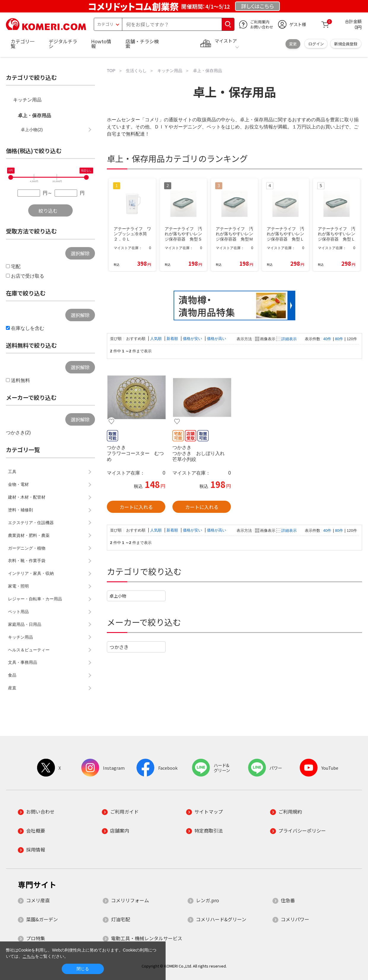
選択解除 (80, 253)
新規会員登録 (346, 44)
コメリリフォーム (130, 900)
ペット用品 (18, 612)
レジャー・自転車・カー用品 (35, 599)
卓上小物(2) (32, 130)
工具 (12, 472)
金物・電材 (18, 484)
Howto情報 (101, 44)
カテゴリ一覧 (23, 44)
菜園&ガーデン (42, 919)
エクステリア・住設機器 (31, 523)
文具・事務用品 (23, 662)
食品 (12, 675)
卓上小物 (118, 596)
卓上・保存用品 (34, 116)
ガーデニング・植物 (27, 548)
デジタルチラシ (63, 44)
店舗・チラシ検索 (142, 44)
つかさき (119, 647)
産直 (12, 688)
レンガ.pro (207, 900)
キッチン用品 (27, 100)
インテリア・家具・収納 (31, 573)
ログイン (316, 44)
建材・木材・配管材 (27, 497)
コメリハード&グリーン (221, 919)
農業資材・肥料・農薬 (29, 535)
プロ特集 (36, 938)
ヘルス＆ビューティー (29, 650)
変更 (293, 44)
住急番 (288, 900)
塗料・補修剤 (20, 510)
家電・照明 (18, 586)
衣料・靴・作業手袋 (27, 561)
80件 (339, 339)
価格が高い (216, 339)
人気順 (157, 339)
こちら (29, 956)
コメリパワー (295, 919)
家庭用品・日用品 (25, 624)
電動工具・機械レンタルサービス (147, 938)
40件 (327, 339)
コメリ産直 (38, 900)
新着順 (173, 339)
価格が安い (193, 339)
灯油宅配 (120, 919)
